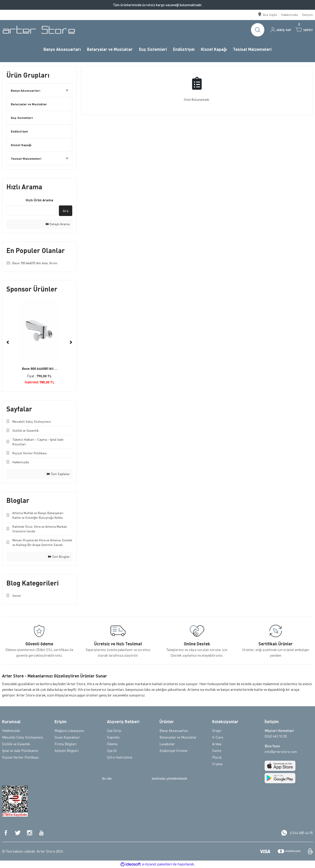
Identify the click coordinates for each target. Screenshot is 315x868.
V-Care (218, 737)
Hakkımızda (11, 730)
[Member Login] (281, 30)
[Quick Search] (32, 210)
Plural (217, 757)
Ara (66, 211)
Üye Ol (112, 751)
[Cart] (304, 30)
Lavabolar (167, 744)
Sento (217, 751)
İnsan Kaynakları (67, 737)
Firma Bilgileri (66, 744)
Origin (217, 730)
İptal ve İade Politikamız (20, 751)
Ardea (217, 744)
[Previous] (8, 342)
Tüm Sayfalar (58, 474)
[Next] (71, 342)
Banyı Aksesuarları (174, 730)
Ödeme (112, 744)
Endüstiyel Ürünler (174, 751)
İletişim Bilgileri (67, 751)
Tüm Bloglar (59, 557)
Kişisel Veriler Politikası (20, 757)
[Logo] (39, 30)
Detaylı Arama (58, 224)
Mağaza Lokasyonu (69, 730)
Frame (217, 764)
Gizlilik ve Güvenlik (16, 744)
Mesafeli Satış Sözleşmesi (22, 737)
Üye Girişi (114, 730)
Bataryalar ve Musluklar (178, 737)
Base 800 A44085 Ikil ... (40, 369)
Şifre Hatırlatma (120, 757)
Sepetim (113, 737)
